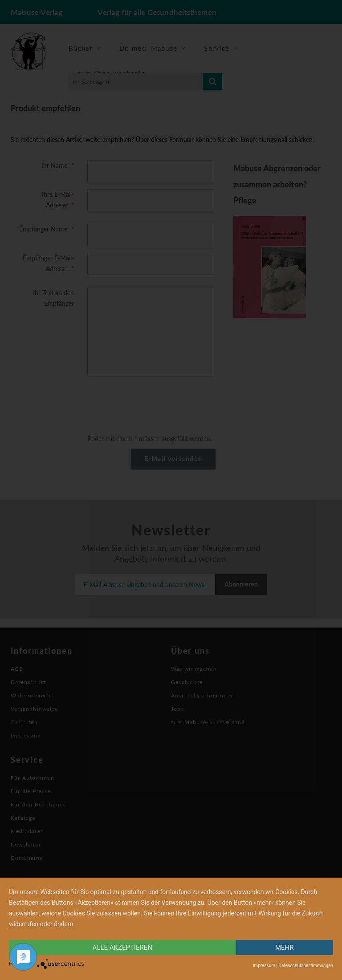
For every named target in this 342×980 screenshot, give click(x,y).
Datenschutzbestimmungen (306, 966)
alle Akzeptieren (122, 948)
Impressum (264, 966)
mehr (285, 948)
